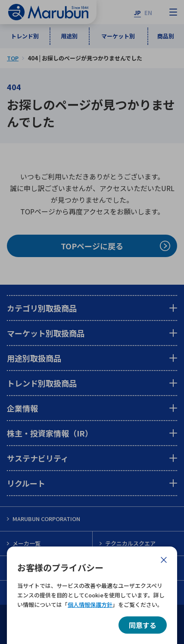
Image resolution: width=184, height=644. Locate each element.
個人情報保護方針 (90, 605)
